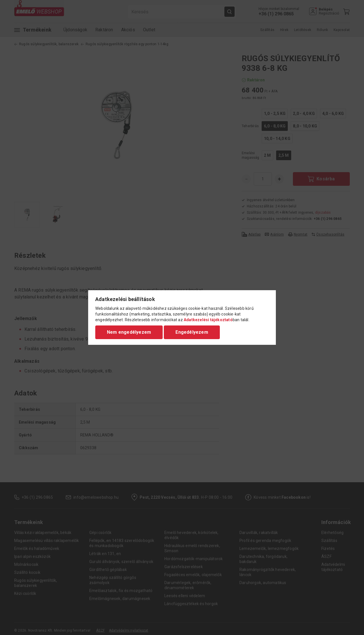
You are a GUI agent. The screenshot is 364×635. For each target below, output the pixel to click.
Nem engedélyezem (129, 332)
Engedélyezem (192, 332)
